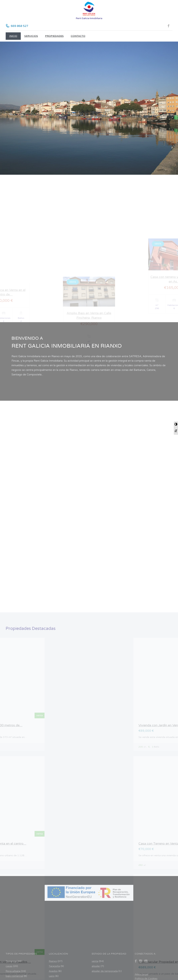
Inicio (13, 36)
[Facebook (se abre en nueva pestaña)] (170, 26)
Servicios (31, 36)
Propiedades (54, 36)
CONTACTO (78, 36)
